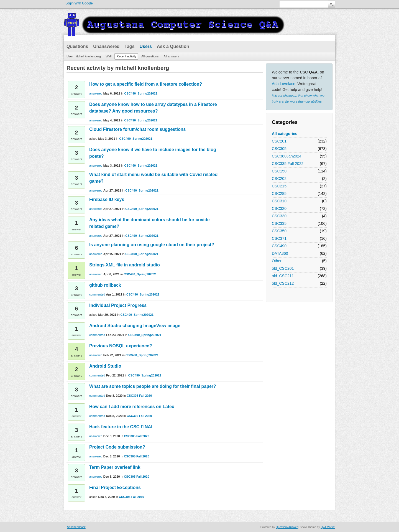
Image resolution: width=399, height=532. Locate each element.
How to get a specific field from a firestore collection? (146, 84)
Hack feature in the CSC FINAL (122, 427)
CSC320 (279, 208)
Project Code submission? (117, 447)
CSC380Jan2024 (287, 156)
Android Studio (105, 366)
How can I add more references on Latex (132, 407)
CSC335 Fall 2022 (288, 164)
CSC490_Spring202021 (141, 93)
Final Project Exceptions (115, 488)
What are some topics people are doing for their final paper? (153, 386)
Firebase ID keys (107, 199)
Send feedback (76, 527)
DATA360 (280, 253)
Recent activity (126, 56)
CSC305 (279, 149)
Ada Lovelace (284, 84)
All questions (150, 56)
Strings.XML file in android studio (125, 265)
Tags (129, 46)
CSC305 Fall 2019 (131, 497)
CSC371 (279, 238)
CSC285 (279, 194)
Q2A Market (328, 527)
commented (97, 294)
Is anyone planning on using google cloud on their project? (152, 245)
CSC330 (279, 216)
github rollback (105, 285)
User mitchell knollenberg (84, 56)
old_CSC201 (283, 268)
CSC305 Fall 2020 (139, 396)
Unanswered (106, 46)
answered (96, 93)
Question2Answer (287, 527)
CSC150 (279, 171)
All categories (285, 134)
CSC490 (279, 246)
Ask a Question (173, 46)
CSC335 (279, 223)
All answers (171, 56)
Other (277, 261)
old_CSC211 (283, 276)
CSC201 (279, 141)
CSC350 (279, 231)
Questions (77, 46)
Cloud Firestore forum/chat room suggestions (137, 129)
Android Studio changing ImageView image (135, 326)
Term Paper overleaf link (115, 467)
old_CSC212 (283, 283)
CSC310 (279, 201)
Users (146, 46)
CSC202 (279, 179)
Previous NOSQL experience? (121, 346)
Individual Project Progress (118, 305)
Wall (109, 56)
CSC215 (279, 186)
